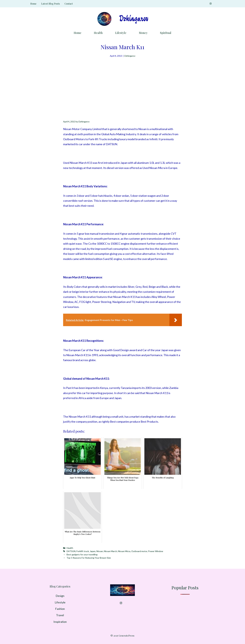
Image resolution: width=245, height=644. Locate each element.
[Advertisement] (122, 81)
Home (33, 4)
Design (60, 596)
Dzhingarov (130, 56)
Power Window (156, 551)
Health (98, 33)
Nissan (100, 551)
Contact (69, 4)
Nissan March (110, 551)
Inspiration (60, 622)
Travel (60, 615)
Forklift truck (83, 551)
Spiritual (166, 33)
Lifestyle (121, 33)
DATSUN (71, 551)
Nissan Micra (124, 551)
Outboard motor (139, 551)
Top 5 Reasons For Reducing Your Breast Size (89, 558)
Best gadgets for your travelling (82, 554)
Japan (93, 551)
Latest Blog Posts (51, 4)
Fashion (60, 609)
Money (143, 33)
